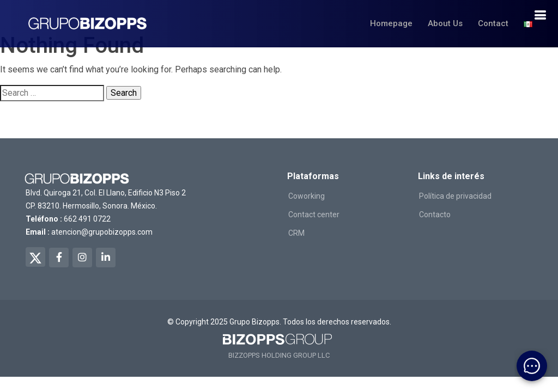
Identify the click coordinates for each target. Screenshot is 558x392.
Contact (493, 23)
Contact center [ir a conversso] (314, 215)
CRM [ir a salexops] (296, 233)
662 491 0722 (87, 219)
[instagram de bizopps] (82, 258)
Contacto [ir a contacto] (435, 215)
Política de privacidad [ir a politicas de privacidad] (455, 196)
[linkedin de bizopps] (106, 258)
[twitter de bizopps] (35, 257)
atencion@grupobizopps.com (102, 232)
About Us (445, 23)
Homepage (391, 23)
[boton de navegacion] (540, 15)
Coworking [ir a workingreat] (307, 196)
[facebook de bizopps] (59, 258)
